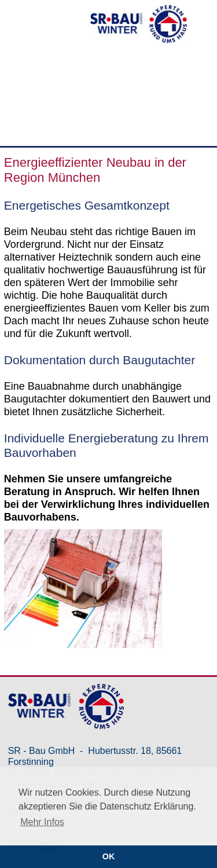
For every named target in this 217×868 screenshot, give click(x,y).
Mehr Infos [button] (42, 822)
